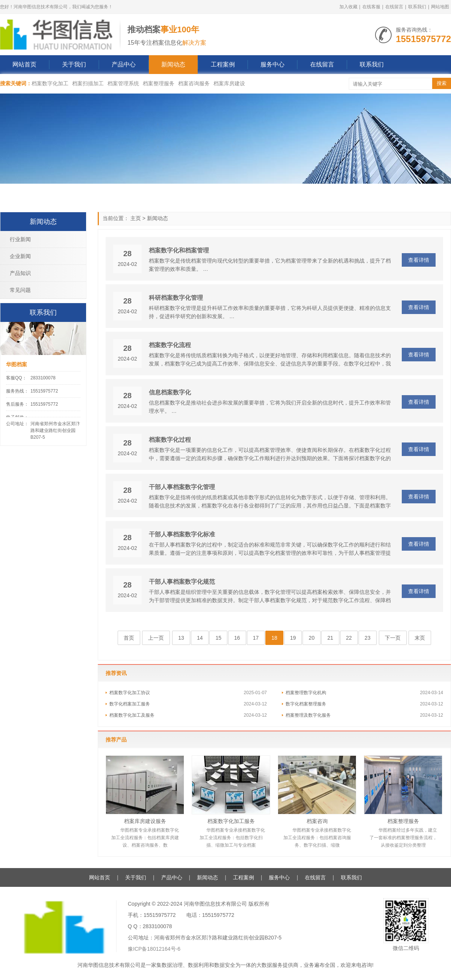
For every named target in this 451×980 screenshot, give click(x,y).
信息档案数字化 (170, 392)
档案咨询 (317, 821)
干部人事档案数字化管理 (182, 487)
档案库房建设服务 (145, 821)
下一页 (393, 638)
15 (218, 638)
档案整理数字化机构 (306, 693)
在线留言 (394, 7)
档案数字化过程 (170, 440)
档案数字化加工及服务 (132, 715)
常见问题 (20, 290)
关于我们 (74, 64)
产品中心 (124, 64)
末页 (420, 638)
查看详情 (419, 260)
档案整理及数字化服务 (308, 715)
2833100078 (43, 378)
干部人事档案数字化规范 (182, 582)
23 (368, 638)
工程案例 (223, 64)
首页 (129, 638)
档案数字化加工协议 (130, 693)
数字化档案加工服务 (130, 704)
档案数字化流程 (170, 345)
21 (330, 638)
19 (293, 638)
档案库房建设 (229, 83)
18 (274, 638)
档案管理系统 (123, 83)
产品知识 (20, 273)
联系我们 (417, 7)
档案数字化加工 (50, 83)
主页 (136, 218)
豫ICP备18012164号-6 (154, 949)
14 (200, 638)
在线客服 (371, 7)
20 (312, 638)
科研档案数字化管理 (176, 298)
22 (349, 638)
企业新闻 (20, 256)
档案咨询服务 (194, 83)
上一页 (156, 638)
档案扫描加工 (88, 83)
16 (237, 638)
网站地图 (440, 7)
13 (181, 638)
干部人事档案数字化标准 (182, 534)
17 (256, 638)
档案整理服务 (159, 83)
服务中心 (272, 64)
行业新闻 (20, 239)
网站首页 (24, 64)
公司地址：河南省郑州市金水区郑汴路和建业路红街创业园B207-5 (205, 938)
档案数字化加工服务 (231, 821)
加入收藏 (348, 7)
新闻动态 (173, 64)
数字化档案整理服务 (306, 704)
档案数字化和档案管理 (179, 250)
